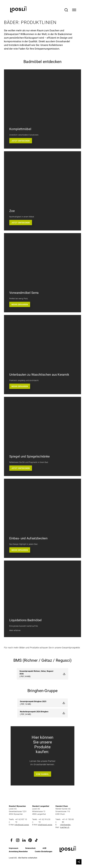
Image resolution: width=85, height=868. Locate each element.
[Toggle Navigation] (74, 10)
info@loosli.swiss (22, 825)
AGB (44, 848)
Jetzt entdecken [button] (21, 141)
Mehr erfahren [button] (20, 305)
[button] (12, 840)
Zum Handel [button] (42, 774)
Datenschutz (30, 848)
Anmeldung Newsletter (18, 852)
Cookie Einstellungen (44, 852)
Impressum (14, 848)
